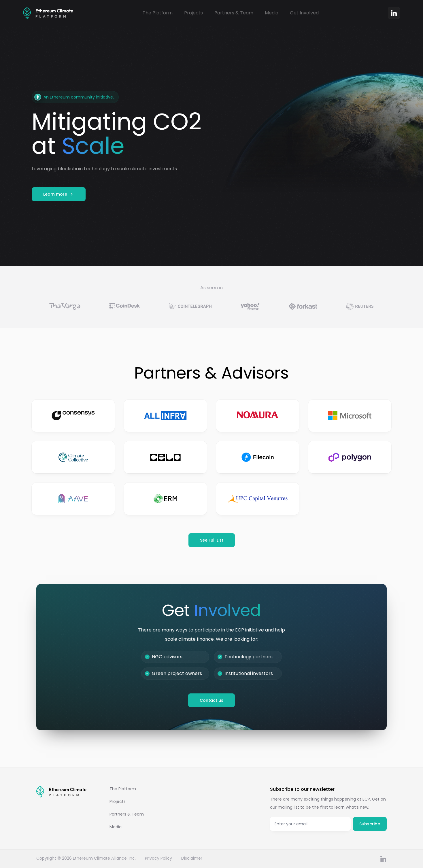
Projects (193, 13)
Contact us (211, 700)
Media (272, 13)
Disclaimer (192, 858)
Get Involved (304, 13)
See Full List (212, 540)
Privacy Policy (158, 858)
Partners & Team (234, 13)
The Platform (158, 13)
